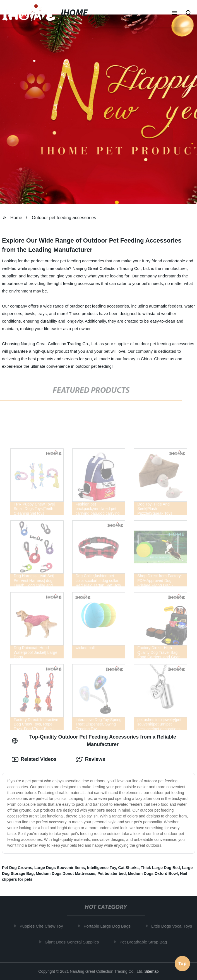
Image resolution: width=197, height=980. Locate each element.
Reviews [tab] (91, 759)
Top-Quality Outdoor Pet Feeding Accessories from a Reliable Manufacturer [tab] (94, 741)
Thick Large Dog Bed (160, 868)
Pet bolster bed (111, 873)
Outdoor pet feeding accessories (64, 218)
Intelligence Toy (102, 868)
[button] (174, 13)
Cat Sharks (128, 868)
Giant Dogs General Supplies (73, 942)
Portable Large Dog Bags (109, 926)
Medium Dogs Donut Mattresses (65, 873)
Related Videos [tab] (34, 759)
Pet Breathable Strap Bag (145, 942)
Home (16, 218)
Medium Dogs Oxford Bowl (153, 873)
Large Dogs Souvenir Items (60, 868)
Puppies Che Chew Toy (43, 926)
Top (182, 964)
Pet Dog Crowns (17, 868)
